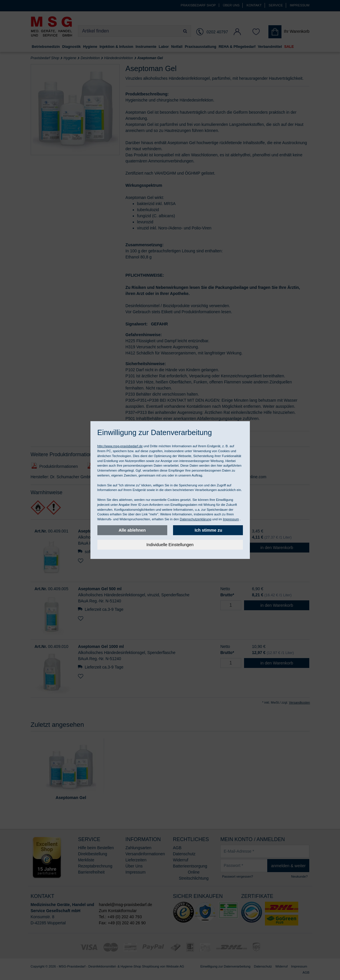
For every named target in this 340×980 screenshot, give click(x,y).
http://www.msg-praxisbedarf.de (120, 446)
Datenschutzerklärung (196, 519)
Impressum (231, 519)
